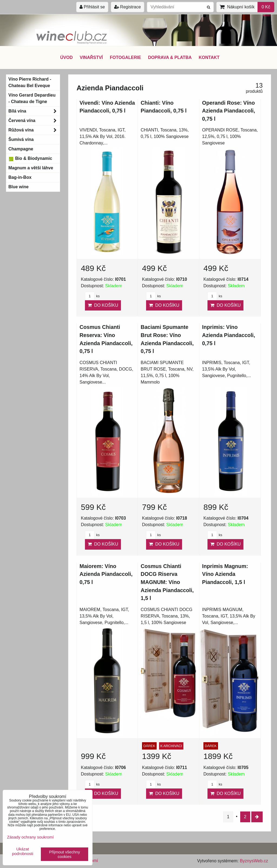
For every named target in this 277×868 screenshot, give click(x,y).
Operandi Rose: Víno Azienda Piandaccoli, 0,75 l (229, 111)
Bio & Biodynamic (30, 159)
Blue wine (19, 187)
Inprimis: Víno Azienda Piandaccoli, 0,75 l (229, 335)
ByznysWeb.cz (254, 861)
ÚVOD (66, 57)
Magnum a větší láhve (31, 168)
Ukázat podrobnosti (22, 851)
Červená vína (34, 121)
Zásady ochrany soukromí (30, 837)
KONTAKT (209, 57)
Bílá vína (34, 111)
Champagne (21, 149)
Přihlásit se (92, 7)
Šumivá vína (21, 139)
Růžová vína (34, 130)
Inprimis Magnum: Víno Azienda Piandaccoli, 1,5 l (225, 574)
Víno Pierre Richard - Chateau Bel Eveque (30, 82)
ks (92, 296)
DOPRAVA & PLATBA (170, 57)
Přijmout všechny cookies (65, 854)
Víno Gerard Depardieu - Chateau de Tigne (32, 98)
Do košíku (103, 305)
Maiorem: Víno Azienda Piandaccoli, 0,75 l (106, 574)
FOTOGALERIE (125, 57)
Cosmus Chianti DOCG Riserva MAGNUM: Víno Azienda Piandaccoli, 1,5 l (167, 582)
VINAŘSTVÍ (91, 57)
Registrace (128, 7)
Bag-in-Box (20, 177)
